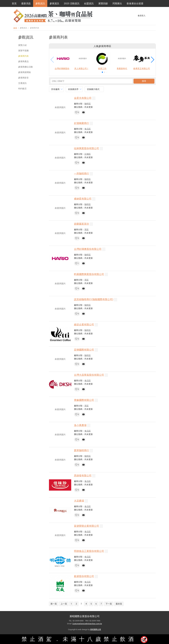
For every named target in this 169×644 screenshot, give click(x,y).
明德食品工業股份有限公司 (89, 551)
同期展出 (117, 3)
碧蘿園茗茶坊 (82, 224)
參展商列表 (23, 56)
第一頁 (54, 604)
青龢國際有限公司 (84, 400)
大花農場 (79, 501)
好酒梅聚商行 (82, 123)
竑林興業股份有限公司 (87, 148)
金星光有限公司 (83, 98)
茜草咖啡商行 (82, 450)
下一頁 (109, 604)
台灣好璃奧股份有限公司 (88, 249)
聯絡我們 (17, 10)
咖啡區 (88, 104)
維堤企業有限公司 (84, 325)
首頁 (14, 3)
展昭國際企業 (96, 629)
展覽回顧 (103, 3)
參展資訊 (54, 3)
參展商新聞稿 (24, 72)
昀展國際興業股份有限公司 (89, 274)
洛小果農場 (80, 425)
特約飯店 (22, 89)
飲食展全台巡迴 (135, 3)
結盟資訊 (89, 3)
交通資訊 (22, 83)
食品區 (88, 129)
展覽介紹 (22, 45)
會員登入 (142, 16)
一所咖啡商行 (82, 173)
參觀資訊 (40, 3)
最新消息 (26, 3)
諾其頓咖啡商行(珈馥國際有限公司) (94, 299)
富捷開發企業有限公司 (87, 526)
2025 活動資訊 (72, 3)
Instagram (154, 16)
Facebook (149, 16)
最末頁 (119, 604)
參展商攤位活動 (26, 67)
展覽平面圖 (23, 51)
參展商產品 (23, 61)
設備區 (88, 154)
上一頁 (64, 604)
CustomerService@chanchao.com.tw (87, 624)
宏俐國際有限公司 (84, 350)
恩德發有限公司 (83, 476)
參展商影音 (23, 78)
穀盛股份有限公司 (84, 576)
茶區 (87, 230)
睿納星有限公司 (83, 199)
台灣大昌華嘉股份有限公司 (89, 375)
